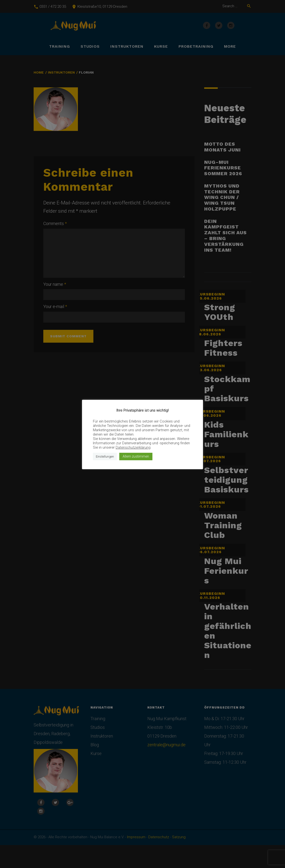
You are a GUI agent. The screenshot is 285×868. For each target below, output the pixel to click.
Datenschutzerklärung (133, 447)
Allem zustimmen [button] (136, 456)
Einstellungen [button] (105, 457)
